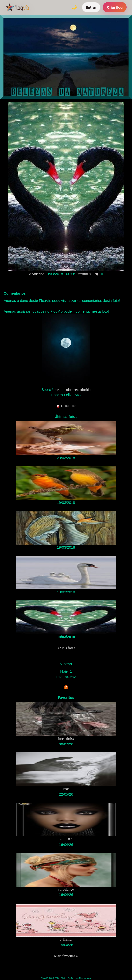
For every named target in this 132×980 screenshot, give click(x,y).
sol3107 (66, 839)
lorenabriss (66, 739)
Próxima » (84, 274)
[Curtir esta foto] (97, 274)
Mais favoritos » (66, 956)
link (66, 789)
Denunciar (66, 406)
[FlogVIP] (17, 7)
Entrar (91, 7)
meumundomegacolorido (73, 390)
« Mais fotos (66, 648)
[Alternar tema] (74, 7)
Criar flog (115, 7)
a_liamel (66, 939)
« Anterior (36, 274)
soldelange (66, 889)
